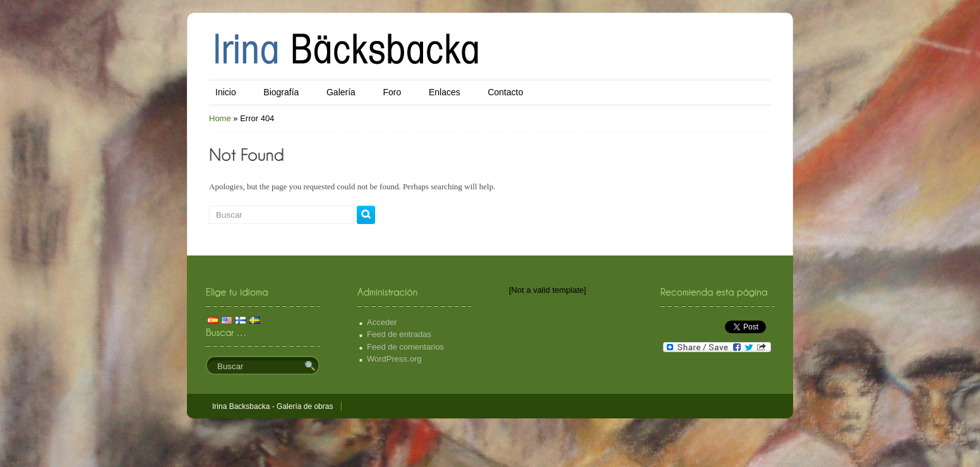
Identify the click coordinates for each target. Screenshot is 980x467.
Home (220, 118)
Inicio (226, 92)
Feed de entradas (399, 334)
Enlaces (445, 92)
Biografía (281, 92)
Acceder (382, 322)
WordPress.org (394, 359)
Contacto (505, 92)
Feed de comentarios (405, 347)
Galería (341, 92)
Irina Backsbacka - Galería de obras (272, 406)
